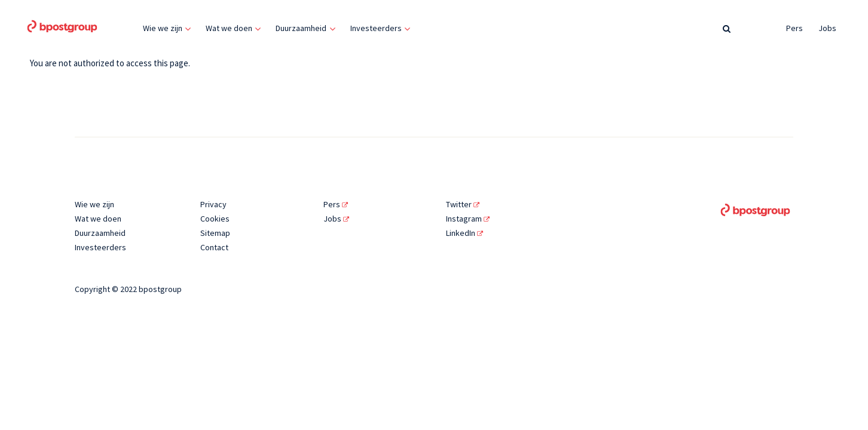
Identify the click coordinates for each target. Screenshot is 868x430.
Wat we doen (229, 28)
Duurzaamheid (301, 28)
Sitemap (215, 233)
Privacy (213, 204)
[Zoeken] (727, 28)
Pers (794, 28)
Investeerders (376, 28)
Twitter (463, 204)
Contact (214, 247)
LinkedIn (464, 233)
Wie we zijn (163, 28)
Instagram (468, 219)
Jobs (827, 28)
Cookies (215, 219)
